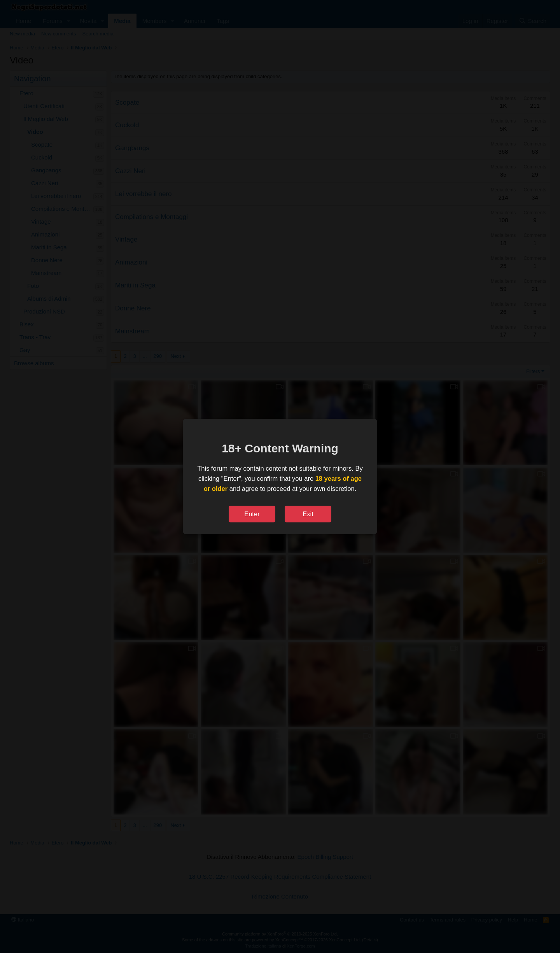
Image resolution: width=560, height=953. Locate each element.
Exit (308, 514)
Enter (252, 514)
